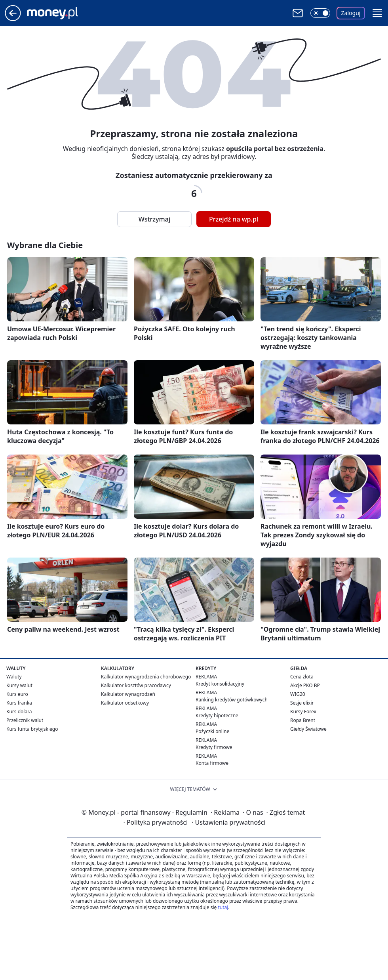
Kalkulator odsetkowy (125, 703)
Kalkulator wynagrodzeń (128, 694)
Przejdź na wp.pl (234, 219)
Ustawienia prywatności (228, 822)
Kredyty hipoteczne (217, 715)
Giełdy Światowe (308, 729)
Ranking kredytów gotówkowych (232, 700)
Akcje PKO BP (305, 685)
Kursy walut (19, 685)
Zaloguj (351, 13)
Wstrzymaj (154, 219)
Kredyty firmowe (214, 747)
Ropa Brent (303, 720)
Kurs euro (17, 694)
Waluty (14, 677)
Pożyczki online (212, 731)
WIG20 (298, 694)
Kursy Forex (303, 712)
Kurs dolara (19, 712)
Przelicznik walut (25, 720)
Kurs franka (19, 703)
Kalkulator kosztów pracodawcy (136, 685)
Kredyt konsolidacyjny (220, 684)
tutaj (223, 907)
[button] (377, 13)
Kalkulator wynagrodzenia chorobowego (146, 677)
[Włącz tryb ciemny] (320, 13)
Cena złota (302, 677)
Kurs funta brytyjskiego (32, 729)
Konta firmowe (212, 763)
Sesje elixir (302, 703)
